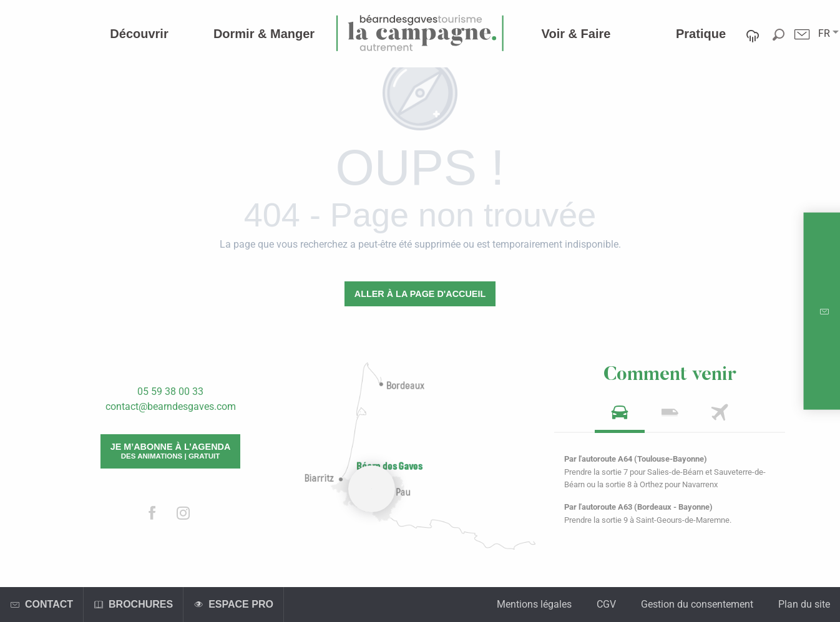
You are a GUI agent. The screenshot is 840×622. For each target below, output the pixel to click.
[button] (824, 34)
